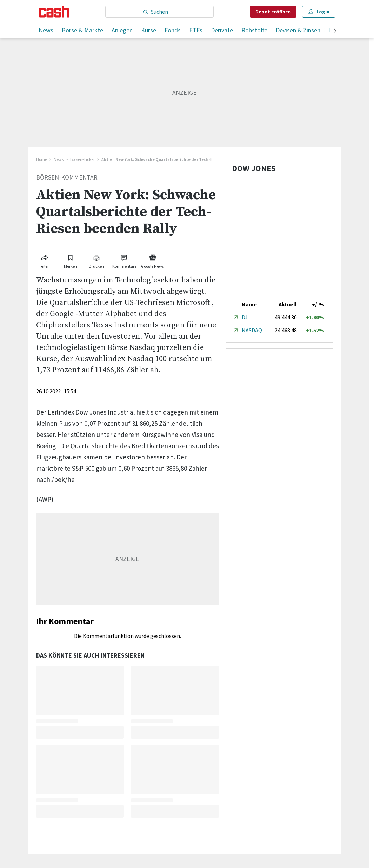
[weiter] (335, 31)
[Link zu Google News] (153, 260)
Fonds (173, 30)
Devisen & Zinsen (298, 30)
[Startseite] (54, 12)
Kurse (149, 30)
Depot (273, 12)
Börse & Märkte (82, 30)
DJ (245, 317)
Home (42, 159)
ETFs (196, 30)
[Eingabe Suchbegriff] (159, 12)
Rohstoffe (254, 30)
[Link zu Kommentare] (125, 260)
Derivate (222, 30)
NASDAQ (252, 330)
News (46, 30)
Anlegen (122, 30)
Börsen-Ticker (82, 159)
